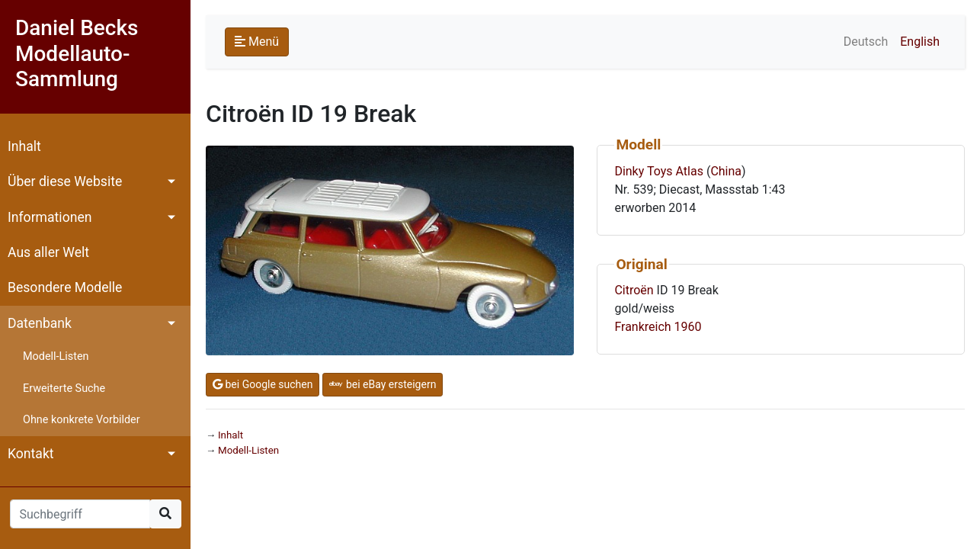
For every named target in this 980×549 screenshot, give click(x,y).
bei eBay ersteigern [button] (383, 384)
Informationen (50, 217)
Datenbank (40, 323)
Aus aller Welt (48, 252)
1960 (688, 327)
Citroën (634, 290)
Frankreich (642, 327)
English (920, 42)
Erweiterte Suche (64, 388)
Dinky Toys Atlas (659, 171)
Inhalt (24, 146)
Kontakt (31, 454)
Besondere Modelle (65, 287)
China (726, 171)
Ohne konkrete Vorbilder (82, 420)
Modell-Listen (56, 356)
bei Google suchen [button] (263, 384)
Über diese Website (65, 181)
